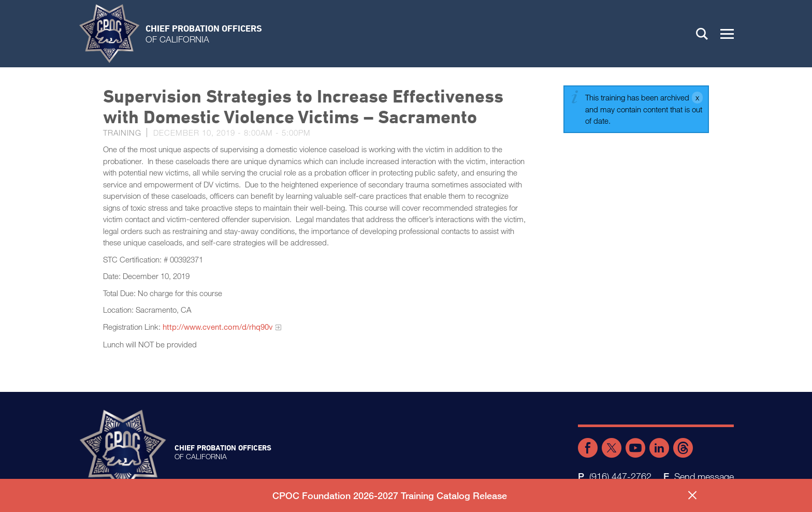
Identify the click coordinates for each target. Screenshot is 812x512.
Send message (704, 476)
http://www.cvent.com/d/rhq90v (218, 327)
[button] (727, 34)
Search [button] (702, 34)
